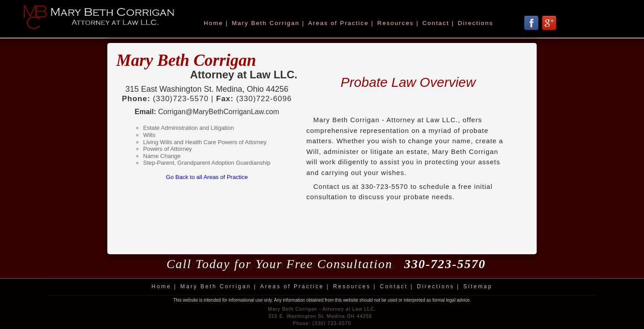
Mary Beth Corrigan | (268, 23)
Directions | (438, 286)
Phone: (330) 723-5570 (322, 323)
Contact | (438, 23)
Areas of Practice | (341, 23)
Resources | (398, 23)
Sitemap (478, 286)
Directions (476, 23)
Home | (216, 23)
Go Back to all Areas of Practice (207, 177)
